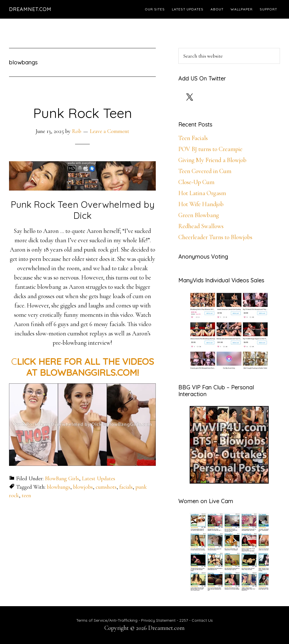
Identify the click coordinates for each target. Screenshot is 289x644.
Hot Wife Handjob (201, 204)
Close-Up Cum (196, 182)
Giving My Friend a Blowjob (212, 160)
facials (126, 487)
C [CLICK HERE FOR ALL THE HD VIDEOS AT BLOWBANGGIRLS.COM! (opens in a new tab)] (82, 367)
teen (26, 495)
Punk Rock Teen (83, 113)
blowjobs (83, 487)
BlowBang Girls (62, 479)
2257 (184, 620)
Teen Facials (193, 138)
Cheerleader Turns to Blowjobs (215, 237)
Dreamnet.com (30, 9)
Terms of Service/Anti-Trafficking (107, 620)
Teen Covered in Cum (205, 171)
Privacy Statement (158, 620)
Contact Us (202, 620)
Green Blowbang (199, 215)
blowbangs (59, 487)
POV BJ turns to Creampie (210, 149)
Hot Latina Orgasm (202, 193)
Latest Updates (98, 479)
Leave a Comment (110, 131)
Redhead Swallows (201, 226)
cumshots (106, 487)
